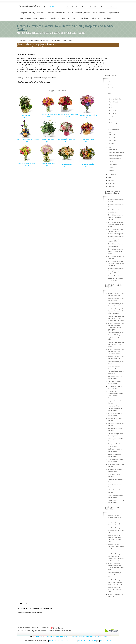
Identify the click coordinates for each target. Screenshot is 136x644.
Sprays (111, 105)
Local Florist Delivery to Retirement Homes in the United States (115, 575)
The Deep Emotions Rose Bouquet (68, 115)
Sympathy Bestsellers (115, 99)
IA (87, 641)
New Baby (41, 13)
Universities (105, 7)
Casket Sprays (113, 123)
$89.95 (87, 166)
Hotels (78, 7)
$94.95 (88, 117)
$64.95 (87, 141)
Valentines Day (112, 174)
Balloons (112, 171)
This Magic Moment (66, 164)
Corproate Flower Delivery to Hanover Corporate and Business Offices (116, 278)
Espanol (52, 7)
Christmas (96, 18)
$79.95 (25, 117)
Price (109, 133)
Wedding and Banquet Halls (88, 637)
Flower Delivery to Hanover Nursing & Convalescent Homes (116, 251)
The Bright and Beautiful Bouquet (27, 164)
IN (84, 641)
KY (92, 641)
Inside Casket (113, 114)
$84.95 (49, 117)
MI (107, 641)
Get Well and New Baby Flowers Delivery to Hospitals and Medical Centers (44, 631)
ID (79, 641)
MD (101, 641)
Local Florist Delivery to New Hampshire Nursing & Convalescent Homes (116, 352)
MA (104, 641)
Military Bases (76, 637)
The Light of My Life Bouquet (49, 115)
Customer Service (23, 628)
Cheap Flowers (107, 18)
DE (68, 641)
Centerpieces (113, 150)
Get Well (70, 13)
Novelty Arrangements (116, 156)
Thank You (50, 13)
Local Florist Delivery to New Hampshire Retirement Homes (116, 344)
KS (89, 641)
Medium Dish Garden (48, 140)
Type (109, 148)
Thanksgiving (86, 18)
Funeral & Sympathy (83, 13)
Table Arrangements (115, 108)
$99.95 (48, 142)
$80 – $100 (113, 141)
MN (110, 641)
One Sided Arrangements (116, 153)
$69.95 (28, 142)
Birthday (32, 13)
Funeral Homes (95, 7)
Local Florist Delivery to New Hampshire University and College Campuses (116, 311)
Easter (35, 18)
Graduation (55, 18)
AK (50, 641)
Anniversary (61, 13)
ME (98, 641)
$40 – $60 (112, 135)
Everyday (23, 13)
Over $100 (112, 144)
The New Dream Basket (87, 139)
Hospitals (85, 7)
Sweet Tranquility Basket (87, 164)
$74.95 (68, 117)
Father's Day (66, 18)
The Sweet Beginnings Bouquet (67, 139)
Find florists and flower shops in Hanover (30, 613)
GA (73, 641)
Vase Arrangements (115, 159)
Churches (113, 7)
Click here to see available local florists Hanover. (34, 82)
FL (71, 641)
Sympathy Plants (114, 111)
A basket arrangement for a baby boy (28, 140)
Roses (111, 162)
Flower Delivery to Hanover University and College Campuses (116, 217)
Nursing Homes (61, 637)
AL (47, 641)
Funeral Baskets (114, 102)
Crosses (112, 120)
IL (81, 641)
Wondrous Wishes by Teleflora (88, 115)
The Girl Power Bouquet (48, 164)
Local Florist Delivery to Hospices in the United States (115, 589)
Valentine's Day (25, 18)
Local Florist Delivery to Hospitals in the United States (115, 518)
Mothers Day (45, 18)
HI (76, 641)
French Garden (25, 115)
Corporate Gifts (113, 13)
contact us (23, 46)
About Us (35, 628)
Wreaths (112, 117)
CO (62, 641)
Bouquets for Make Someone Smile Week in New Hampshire (115, 408)
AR (56, 641)
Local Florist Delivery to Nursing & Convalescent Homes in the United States (116, 582)
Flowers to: (71, 7)
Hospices (68, 637)
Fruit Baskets (113, 165)
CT (65, 641)
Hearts (111, 126)
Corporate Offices (102, 637)
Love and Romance (99, 13)
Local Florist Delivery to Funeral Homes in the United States (116, 530)
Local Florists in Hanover (25, 604)
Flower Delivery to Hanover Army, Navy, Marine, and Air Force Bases (116, 224)
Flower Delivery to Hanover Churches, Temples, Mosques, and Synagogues (116, 232)
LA (95, 641)
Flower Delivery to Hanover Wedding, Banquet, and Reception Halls (116, 239)
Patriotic (76, 18)
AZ (53, 641)
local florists (39, 637)
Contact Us (45, 628)
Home (19, 40)
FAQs (47, 7)
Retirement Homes (50, 637)
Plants (111, 168)
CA (59, 641)
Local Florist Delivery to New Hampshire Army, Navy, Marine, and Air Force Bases (116, 318)
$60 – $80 (112, 138)
